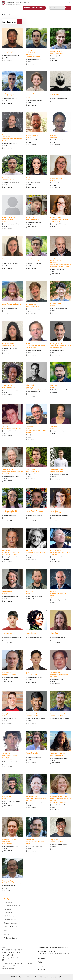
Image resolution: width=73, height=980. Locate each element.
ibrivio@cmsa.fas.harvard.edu (59, 99)
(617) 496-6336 (56, 479)
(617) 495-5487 (32, 64)
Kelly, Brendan (36, 387)
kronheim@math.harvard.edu (11, 476)
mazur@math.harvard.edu (34, 555)
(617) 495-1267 (32, 145)
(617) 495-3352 (32, 560)
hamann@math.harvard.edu (35, 309)
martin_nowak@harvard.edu (59, 600)
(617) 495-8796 (32, 851)
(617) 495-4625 (32, 268)
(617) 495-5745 (8, 481)
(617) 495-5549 (32, 440)
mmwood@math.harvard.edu (59, 805)
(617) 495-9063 (56, 810)
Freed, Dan (60, 263)
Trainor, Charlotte (36, 754)
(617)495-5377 (56, 849)
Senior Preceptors (10, 920)
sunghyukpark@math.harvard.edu (13, 638)
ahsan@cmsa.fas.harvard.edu (59, 390)
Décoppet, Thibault (13, 219)
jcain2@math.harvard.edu (10, 143)
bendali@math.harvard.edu (11, 99)
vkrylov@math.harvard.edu (35, 474)
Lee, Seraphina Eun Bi (13, 512)
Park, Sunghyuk (13, 634)
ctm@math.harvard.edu (58, 557)
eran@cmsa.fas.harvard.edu (35, 596)
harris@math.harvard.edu (34, 350)
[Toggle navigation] (69, 3)
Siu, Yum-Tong (60, 675)
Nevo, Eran (36, 593)
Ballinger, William (60, 52)
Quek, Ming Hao (36, 674)
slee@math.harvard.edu (10, 516)
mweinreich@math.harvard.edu (12, 801)
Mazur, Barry (36, 551)
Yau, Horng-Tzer (13, 882)
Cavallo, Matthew (36, 136)
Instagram (42, 966)
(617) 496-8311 (8, 268)
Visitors (7, 934)
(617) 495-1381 (56, 313)
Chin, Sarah (36, 179)
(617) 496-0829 (56, 61)
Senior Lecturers (10, 916)
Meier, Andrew (13, 593)
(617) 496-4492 (32, 723)
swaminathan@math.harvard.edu (36, 718)
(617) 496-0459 (8, 642)
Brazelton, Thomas (36, 96)
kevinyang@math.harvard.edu (59, 844)
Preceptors (8, 913)
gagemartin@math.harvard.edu (60, 516)
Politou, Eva (60, 634)
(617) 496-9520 (56, 355)
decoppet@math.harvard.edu (11, 224)
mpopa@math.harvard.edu (11, 677)
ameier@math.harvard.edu (11, 596)
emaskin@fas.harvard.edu (11, 557)
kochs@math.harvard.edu (58, 431)
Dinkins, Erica (13, 260)
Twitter (41, 962)
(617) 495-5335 (32, 355)
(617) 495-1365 (32, 187)
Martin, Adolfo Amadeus (36, 512)
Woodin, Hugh (36, 842)
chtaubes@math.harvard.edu (11, 762)
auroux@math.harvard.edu (35, 59)
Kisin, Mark (13, 427)
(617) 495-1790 (8, 148)
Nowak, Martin (60, 594)
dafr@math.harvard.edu (58, 269)
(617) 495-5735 (8, 313)
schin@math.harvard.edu (34, 182)
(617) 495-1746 (8, 562)
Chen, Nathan (13, 179)
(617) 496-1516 (8, 436)
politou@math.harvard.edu (59, 638)
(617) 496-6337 (56, 187)
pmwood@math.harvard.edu (11, 846)
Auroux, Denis (36, 54)
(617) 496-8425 (8, 890)
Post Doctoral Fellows (12, 927)
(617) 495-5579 (8, 766)
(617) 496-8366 (8, 103)
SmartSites (59, 977)
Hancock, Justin (60, 305)
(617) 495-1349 (56, 274)
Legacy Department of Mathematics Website (53, 947)
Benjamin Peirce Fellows (12, 906)
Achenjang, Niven (13, 52)
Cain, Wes (13, 138)
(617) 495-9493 (8, 851)
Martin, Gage (60, 512)
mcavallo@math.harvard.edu (35, 140)
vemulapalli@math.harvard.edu (60, 758)
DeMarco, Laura (60, 219)
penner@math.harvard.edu (35, 638)
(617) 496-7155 (32, 105)
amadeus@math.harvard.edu (35, 516)
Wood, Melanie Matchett (60, 799)
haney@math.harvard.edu (10, 348)
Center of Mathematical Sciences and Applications (54, 954)
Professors (8, 902)
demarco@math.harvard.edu (59, 224)
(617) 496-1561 (32, 227)
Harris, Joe (36, 346)
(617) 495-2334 (8, 806)
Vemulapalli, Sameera (60, 755)
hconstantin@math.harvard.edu (60, 183)
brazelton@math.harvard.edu (35, 100)
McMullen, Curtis (60, 552)
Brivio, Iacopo (60, 95)
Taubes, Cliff (13, 756)
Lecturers (8, 909)
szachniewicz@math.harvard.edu (60, 718)
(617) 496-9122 (32, 520)
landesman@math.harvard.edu (60, 474)
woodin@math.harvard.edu (35, 846)
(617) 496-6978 (8, 395)
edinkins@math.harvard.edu (11, 264)
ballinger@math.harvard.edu (59, 56)
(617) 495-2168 (56, 145)
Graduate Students (10, 923)
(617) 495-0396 (56, 562)
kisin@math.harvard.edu (10, 431)
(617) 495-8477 (8, 520)
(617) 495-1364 (32, 762)
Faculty (6, 899)
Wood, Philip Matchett (13, 842)
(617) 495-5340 (8, 601)
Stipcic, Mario (13, 715)
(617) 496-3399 (8, 229)
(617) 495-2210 (32, 479)
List (9, 22)
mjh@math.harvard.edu (58, 350)
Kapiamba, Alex (13, 386)
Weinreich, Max (13, 797)
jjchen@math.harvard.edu (58, 140)
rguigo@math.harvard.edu (11, 309)
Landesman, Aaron (60, 471)
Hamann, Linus (36, 305)
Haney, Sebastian (13, 345)
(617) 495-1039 (32, 682)
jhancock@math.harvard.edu (59, 308)
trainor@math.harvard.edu (35, 758)
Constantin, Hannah (60, 179)
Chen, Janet (60, 136)
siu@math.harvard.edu (58, 679)
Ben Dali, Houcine (13, 95)
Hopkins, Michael (60, 346)
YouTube (41, 970)
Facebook (42, 958)
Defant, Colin (36, 218)
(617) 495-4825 (8, 682)
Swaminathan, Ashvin (36, 715)
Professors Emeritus (11, 938)
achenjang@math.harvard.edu (12, 56)
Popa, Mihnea (13, 674)
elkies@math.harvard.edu (34, 264)
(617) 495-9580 (32, 396)
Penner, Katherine (36, 634)
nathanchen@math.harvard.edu (12, 182)
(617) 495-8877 (56, 763)
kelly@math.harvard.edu (34, 392)
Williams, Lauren (36, 798)
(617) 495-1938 (8, 187)
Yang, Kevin (60, 841)
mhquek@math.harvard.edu (35, 678)
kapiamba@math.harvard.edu (11, 390)
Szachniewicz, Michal (60, 715)
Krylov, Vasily (36, 470)
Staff (6, 931)
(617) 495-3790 (56, 684)
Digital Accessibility (8, 969)
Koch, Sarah (60, 427)
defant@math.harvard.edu (34, 222)
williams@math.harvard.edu (35, 803)
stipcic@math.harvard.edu (11, 718)
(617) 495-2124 (8, 353)
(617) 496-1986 (8, 60)
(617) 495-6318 (56, 520)
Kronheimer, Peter (13, 472)
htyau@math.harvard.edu (10, 886)
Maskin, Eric (13, 552)
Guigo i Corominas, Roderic (13, 305)
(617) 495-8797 (32, 314)
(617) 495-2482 (56, 642)
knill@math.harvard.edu (34, 435)
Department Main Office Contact (12, 966)
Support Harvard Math (34, 8)
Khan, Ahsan (60, 386)
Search (20, 22)
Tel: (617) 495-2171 (9, 964)
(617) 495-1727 (32, 808)
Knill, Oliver (36, 429)
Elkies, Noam (36, 260)
